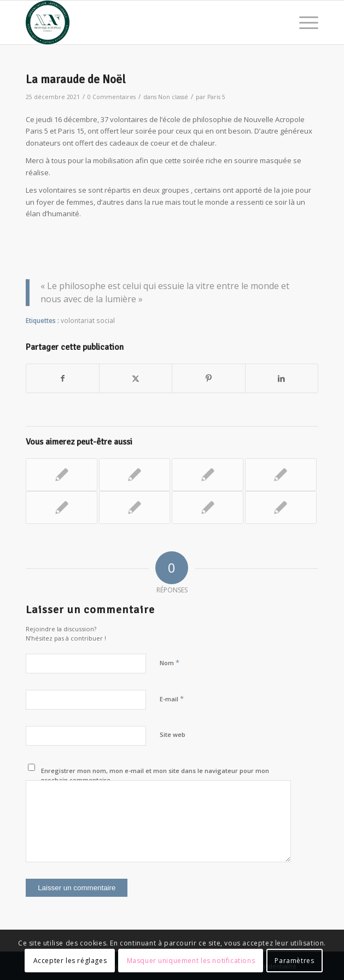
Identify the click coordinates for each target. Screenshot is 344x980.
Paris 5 (216, 97)
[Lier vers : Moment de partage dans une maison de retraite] (208, 508)
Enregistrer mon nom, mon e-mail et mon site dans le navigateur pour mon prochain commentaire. (155, 775)
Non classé (173, 97)
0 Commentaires (112, 97)
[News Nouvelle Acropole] (143, 22)
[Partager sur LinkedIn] (282, 378)
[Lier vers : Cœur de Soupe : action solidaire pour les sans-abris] (281, 508)
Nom (170, 662)
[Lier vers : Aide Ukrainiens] (208, 475)
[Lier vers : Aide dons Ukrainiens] (62, 475)
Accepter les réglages (70, 961)
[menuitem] (303, 22)
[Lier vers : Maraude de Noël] (281, 475)
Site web (173, 734)
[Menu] (303, 22)
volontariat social (88, 320)
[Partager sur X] (136, 378)
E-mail (172, 699)
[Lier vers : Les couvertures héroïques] (135, 508)
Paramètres (294, 961)
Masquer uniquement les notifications (191, 961)
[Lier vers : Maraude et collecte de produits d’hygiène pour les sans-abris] (135, 475)
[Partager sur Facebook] (63, 378)
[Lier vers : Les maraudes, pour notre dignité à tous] (62, 508)
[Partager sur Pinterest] (208, 378)
